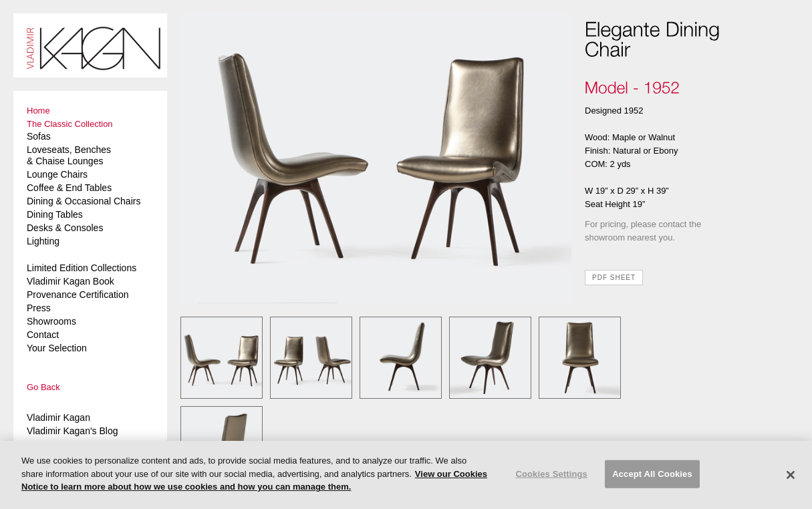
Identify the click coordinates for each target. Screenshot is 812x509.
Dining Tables (55, 214)
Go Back (43, 387)
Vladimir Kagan (58, 417)
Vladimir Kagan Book (71, 281)
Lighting (43, 241)
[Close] (791, 475)
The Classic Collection (70, 124)
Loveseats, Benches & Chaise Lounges (69, 155)
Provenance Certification (78, 295)
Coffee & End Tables (69, 188)
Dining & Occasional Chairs (84, 201)
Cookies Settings (551, 474)
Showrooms (51, 321)
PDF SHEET (614, 278)
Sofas (39, 136)
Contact (43, 335)
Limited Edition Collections (82, 268)
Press (39, 308)
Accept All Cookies (652, 474)
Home (38, 111)
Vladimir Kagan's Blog (73, 431)
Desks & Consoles (65, 228)
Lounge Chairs (57, 174)
